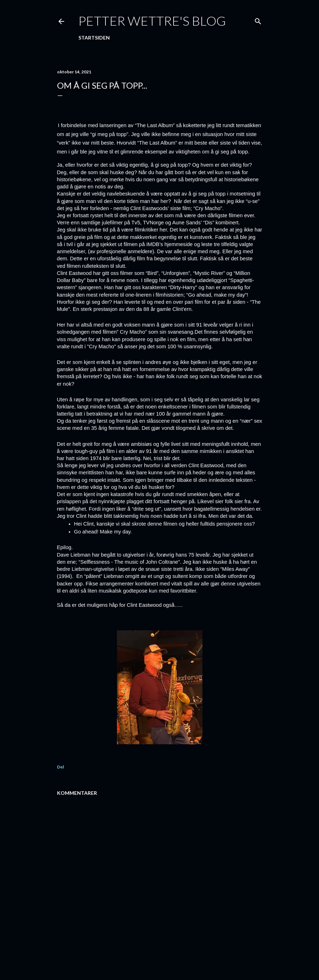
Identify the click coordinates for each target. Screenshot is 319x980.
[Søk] (258, 20)
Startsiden (94, 38)
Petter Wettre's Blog (152, 21)
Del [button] (60, 767)
